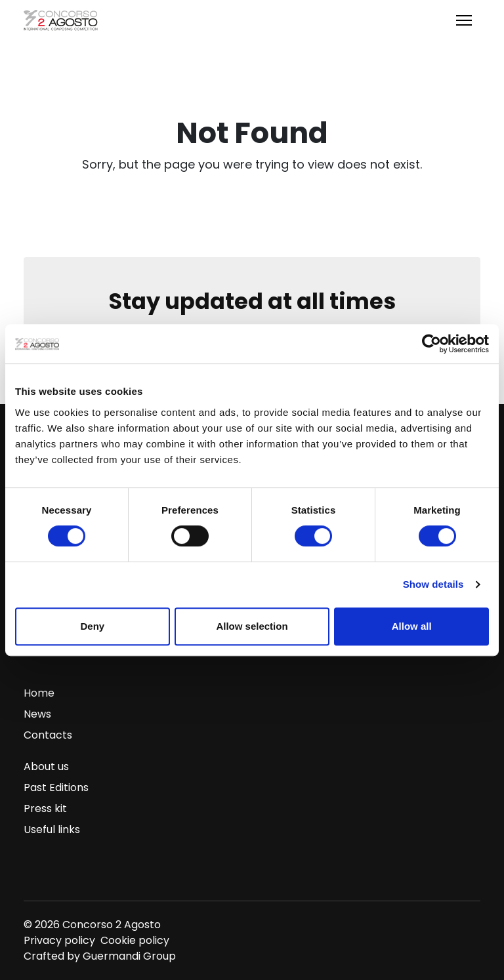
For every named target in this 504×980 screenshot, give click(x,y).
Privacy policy (59, 940)
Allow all (412, 626)
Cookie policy (135, 940)
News (37, 714)
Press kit (45, 808)
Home (39, 693)
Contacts (48, 735)
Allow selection (252, 626)
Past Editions (56, 787)
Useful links (52, 829)
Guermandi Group (129, 956)
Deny (92, 626)
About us (46, 766)
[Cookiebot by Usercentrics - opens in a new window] (431, 344)
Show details (433, 584)
